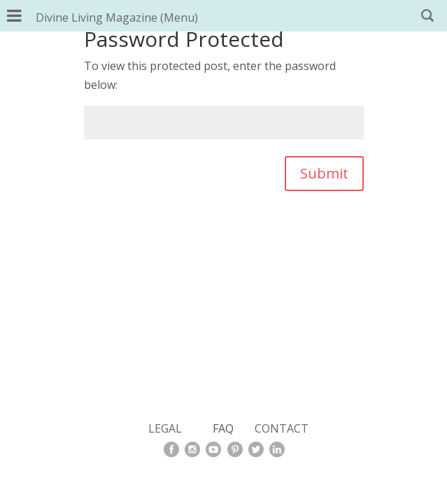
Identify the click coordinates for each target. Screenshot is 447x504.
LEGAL (165, 428)
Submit (324, 173)
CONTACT (282, 428)
